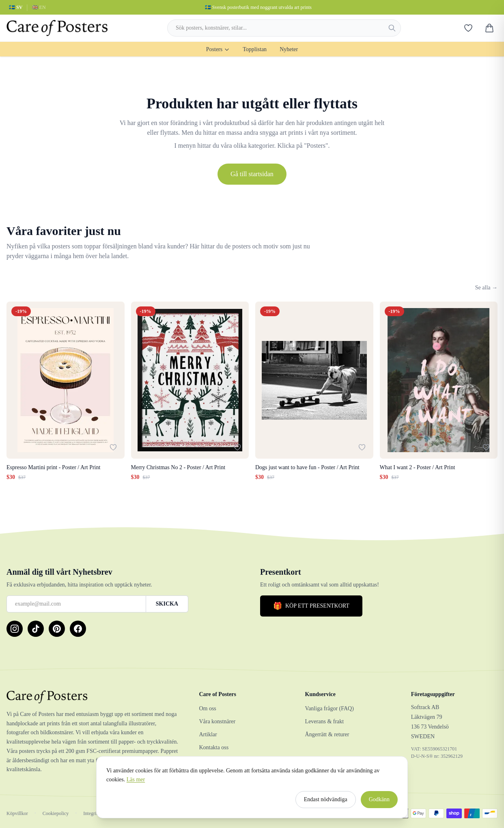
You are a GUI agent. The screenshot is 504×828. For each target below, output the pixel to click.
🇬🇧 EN (39, 7)
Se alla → (486, 288)
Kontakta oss (214, 747)
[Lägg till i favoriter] (113, 447)
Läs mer (136, 783)
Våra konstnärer (217, 721)
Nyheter (289, 49)
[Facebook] (78, 629)
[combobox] (284, 28)
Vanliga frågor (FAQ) (330, 708)
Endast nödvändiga (326, 803)
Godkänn (379, 803)
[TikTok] (36, 629)
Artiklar (208, 734)
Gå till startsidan (252, 174)
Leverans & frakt (325, 721)
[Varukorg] (489, 28)
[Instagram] (15, 629)
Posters (218, 49)
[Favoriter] (468, 28)
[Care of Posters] (93, 697)
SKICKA (167, 604)
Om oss (207, 708)
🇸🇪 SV (16, 7)
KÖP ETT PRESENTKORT (311, 606)
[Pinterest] (57, 629)
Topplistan (255, 49)
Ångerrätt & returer (327, 734)
